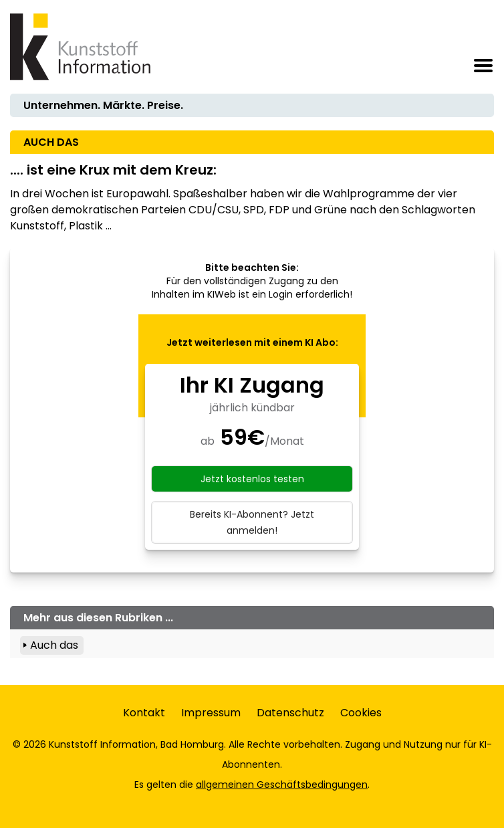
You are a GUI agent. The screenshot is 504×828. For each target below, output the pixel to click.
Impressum (211, 713)
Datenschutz (290, 713)
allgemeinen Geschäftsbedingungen (282, 785)
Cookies (361, 713)
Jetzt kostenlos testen (252, 479)
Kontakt (144, 713)
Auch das (54, 645)
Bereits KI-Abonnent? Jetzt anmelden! (252, 522)
